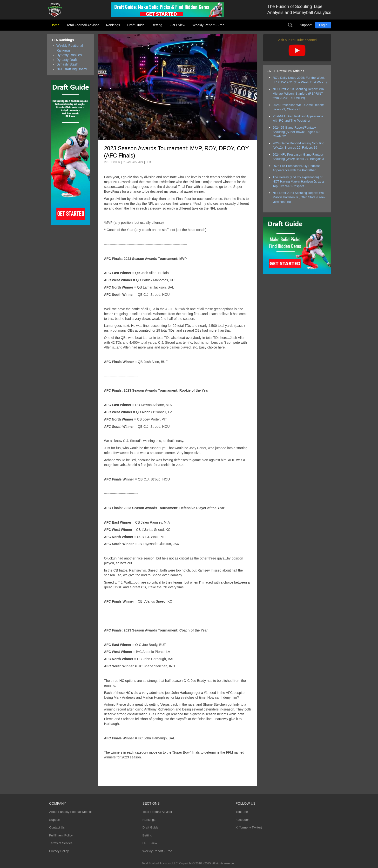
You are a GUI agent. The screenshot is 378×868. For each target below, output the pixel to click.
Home (55, 25)
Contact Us (57, 827)
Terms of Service (61, 843)
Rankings (113, 25)
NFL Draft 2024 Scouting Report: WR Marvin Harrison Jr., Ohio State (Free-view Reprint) (299, 197)
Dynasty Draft (67, 60)
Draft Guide (136, 25)
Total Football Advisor (83, 25)
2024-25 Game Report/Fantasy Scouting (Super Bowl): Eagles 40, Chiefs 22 (297, 132)
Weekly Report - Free (208, 25)
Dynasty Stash (67, 64)
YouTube (242, 812)
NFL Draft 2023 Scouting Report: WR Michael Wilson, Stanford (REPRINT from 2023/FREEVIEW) (298, 93)
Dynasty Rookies (69, 55)
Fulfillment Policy (61, 835)
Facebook (242, 820)
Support (306, 25)
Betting (157, 25)
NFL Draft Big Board (72, 69)
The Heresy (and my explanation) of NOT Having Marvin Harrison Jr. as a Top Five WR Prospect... (298, 182)
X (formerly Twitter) (249, 827)
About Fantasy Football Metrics (71, 812)
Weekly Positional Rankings (70, 48)
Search (290, 25)
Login (323, 25)
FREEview (177, 25)
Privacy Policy (59, 851)
